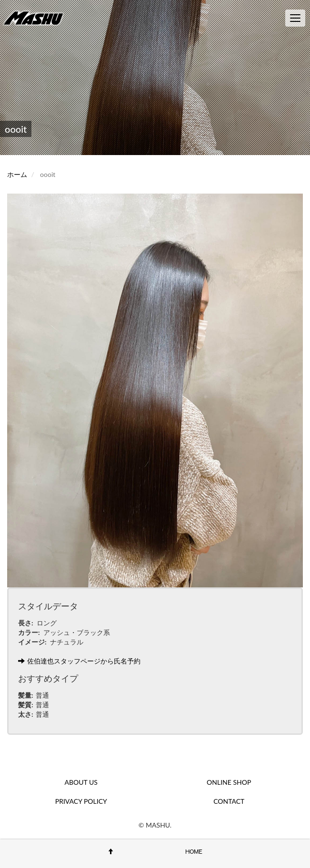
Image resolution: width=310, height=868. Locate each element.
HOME (194, 851)
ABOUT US (81, 782)
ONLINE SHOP (229, 782)
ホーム (17, 174)
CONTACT (229, 801)
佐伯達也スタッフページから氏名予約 (79, 661)
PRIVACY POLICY (81, 801)
